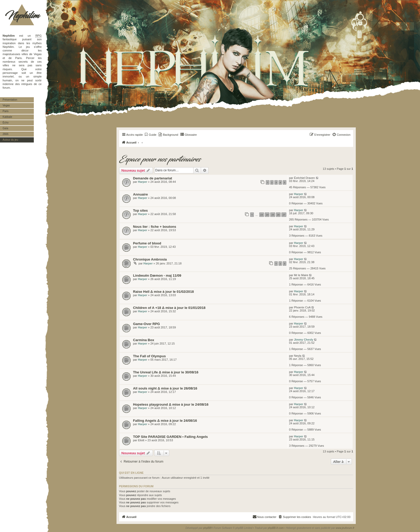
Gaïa (5, 128)
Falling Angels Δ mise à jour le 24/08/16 (165, 421)
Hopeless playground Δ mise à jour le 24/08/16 (171, 404)
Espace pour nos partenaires (160, 159)
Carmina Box (144, 340)
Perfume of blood (147, 243)
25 (273, 215)
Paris (6, 111)
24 (267, 215)
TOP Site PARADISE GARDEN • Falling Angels (171, 437)
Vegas (6, 105)
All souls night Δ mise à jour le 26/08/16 (165, 388)
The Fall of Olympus (150, 356)
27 (284, 215)
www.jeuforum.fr (345, 528)
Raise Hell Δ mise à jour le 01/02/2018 (164, 292)
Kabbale (7, 117)
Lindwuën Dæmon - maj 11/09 (157, 275)
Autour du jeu (10, 140)
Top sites (141, 210)
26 (278, 215)
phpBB (207, 528)
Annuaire (141, 194)
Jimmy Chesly (303, 340)
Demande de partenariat (153, 178)
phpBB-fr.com (276, 528)
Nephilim (22, 16)
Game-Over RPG (147, 324)
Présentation (10, 100)
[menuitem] (150, 135)
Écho (6, 123)
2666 (5, 134)
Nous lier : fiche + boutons (155, 227)
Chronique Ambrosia (150, 259)
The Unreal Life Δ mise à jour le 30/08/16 (166, 372)
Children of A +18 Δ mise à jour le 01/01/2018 (169, 308)
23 (262, 215)
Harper (142, 182)
